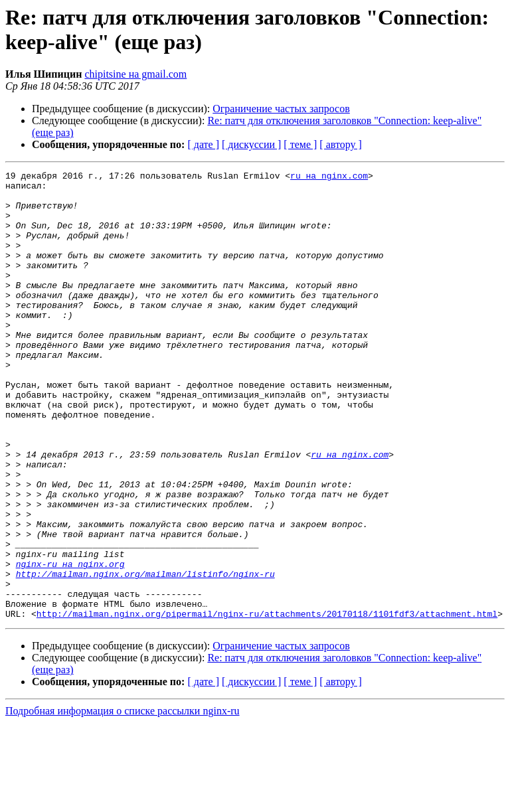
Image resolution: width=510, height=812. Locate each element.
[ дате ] (203, 144)
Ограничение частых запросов (281, 109)
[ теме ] (300, 144)
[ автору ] (340, 144)
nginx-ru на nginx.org (70, 643)
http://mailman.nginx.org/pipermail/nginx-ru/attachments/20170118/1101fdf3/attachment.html (267, 703)
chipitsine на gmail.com (135, 74)
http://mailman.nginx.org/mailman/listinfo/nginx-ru (145, 655)
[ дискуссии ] (251, 144)
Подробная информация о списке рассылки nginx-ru (123, 800)
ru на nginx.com (329, 177)
